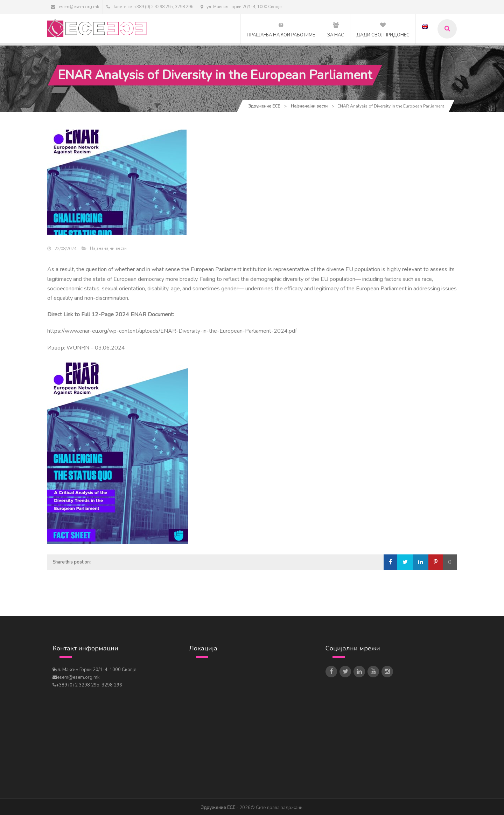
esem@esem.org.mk (75, 7)
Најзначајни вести (108, 248)
